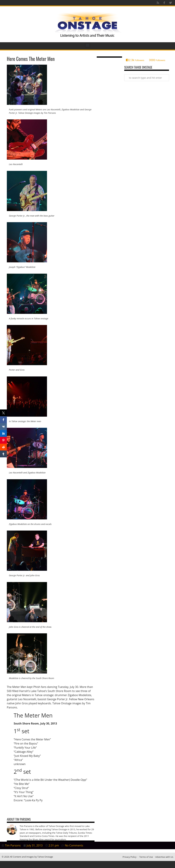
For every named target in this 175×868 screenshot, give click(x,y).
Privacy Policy (129, 857)
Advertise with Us (164, 857)
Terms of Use (146, 857)
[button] (88, 45)
